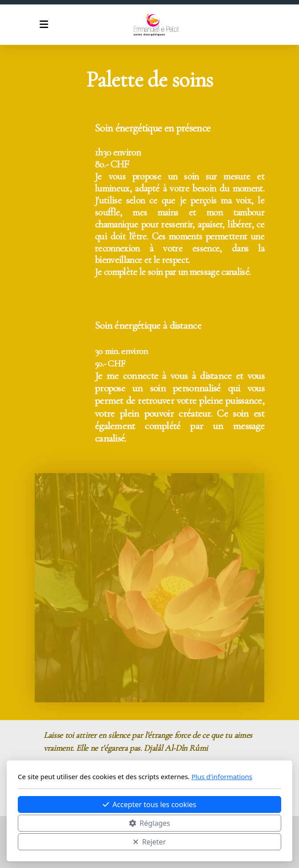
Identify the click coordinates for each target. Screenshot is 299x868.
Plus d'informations (222, 776)
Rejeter (149, 842)
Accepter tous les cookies (150, 804)
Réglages (149, 823)
